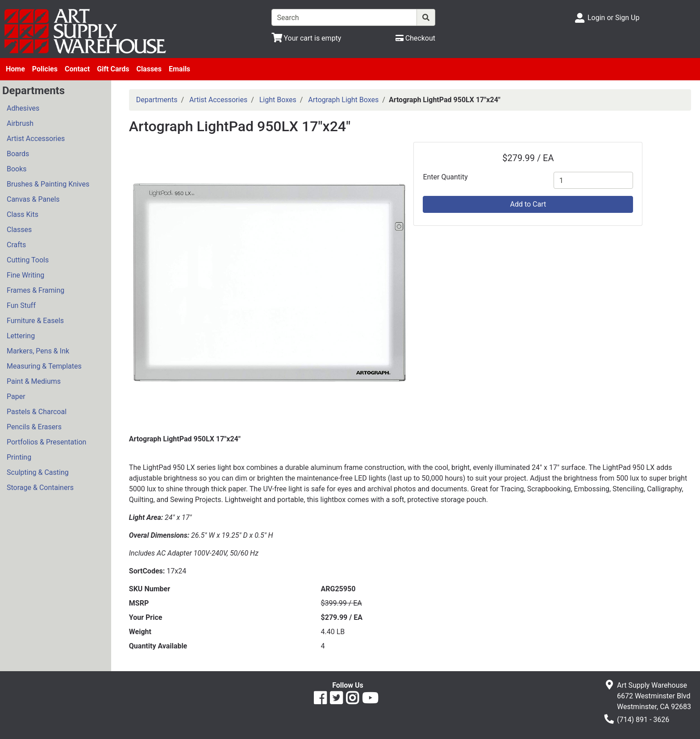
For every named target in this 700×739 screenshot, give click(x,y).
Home (15, 69)
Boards (18, 154)
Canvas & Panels (33, 199)
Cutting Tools (28, 260)
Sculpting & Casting (38, 472)
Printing (19, 457)
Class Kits (23, 214)
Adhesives (23, 108)
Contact (77, 69)
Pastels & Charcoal (37, 412)
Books (17, 169)
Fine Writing (25, 275)
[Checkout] (415, 38)
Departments (157, 100)
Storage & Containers (40, 488)
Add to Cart (528, 204)
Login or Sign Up (613, 18)
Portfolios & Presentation (46, 442)
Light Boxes (278, 100)
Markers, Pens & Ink (38, 351)
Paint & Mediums (34, 381)
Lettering (21, 336)
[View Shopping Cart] (306, 38)
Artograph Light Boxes (343, 100)
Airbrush (20, 123)
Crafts (16, 245)
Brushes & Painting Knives (48, 184)
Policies (45, 69)
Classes (149, 69)
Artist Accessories (36, 139)
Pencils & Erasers (34, 427)
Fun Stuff (21, 305)
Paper (16, 396)
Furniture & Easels (35, 321)
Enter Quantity (445, 177)
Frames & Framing (35, 290)
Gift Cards (113, 69)
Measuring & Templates (44, 366)
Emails (179, 69)
